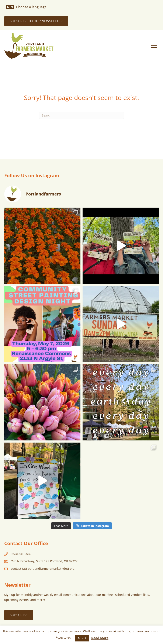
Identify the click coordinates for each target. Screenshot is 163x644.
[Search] (81, 115)
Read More (100, 638)
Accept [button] (82, 638)
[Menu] (154, 46)
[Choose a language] (26, 7)
